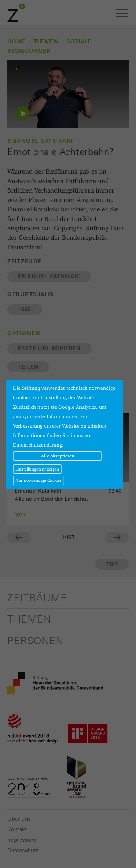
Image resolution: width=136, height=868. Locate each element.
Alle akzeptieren (57, 456)
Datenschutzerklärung (38, 445)
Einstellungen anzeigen (37, 469)
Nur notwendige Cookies (38, 480)
